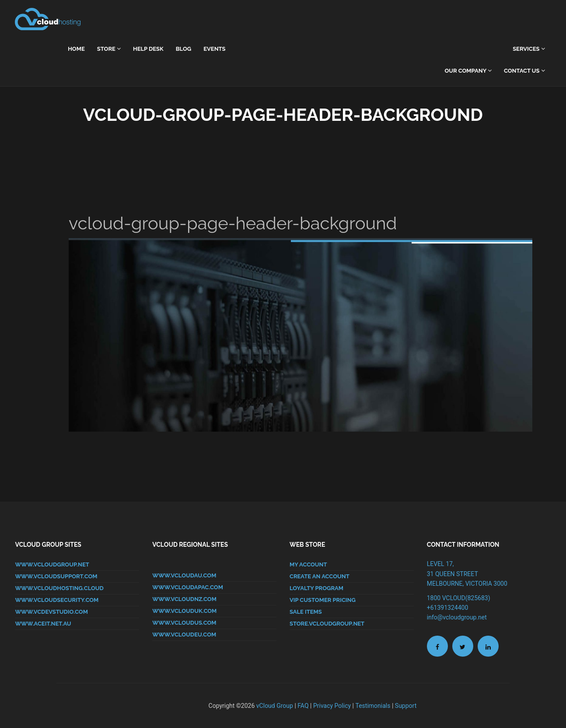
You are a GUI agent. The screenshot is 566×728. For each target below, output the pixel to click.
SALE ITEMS (306, 612)
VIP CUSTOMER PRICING (323, 600)
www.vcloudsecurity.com (57, 600)
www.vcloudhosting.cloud (59, 588)
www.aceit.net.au (43, 624)
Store (109, 49)
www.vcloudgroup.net (52, 564)
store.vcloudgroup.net (327, 624)
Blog (183, 49)
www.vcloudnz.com (184, 599)
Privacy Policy (332, 706)
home (76, 49)
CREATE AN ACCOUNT (320, 576)
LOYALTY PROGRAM (316, 588)
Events (214, 49)
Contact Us (524, 71)
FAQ (303, 706)
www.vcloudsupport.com (56, 576)
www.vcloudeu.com (184, 635)
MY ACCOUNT (308, 564)
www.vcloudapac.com (188, 587)
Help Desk (148, 49)
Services (529, 49)
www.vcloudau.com (184, 575)
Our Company (468, 71)
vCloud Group (275, 706)
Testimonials (373, 706)
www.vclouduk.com (184, 611)
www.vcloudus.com (184, 623)
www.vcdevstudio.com (51, 612)
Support (406, 706)
